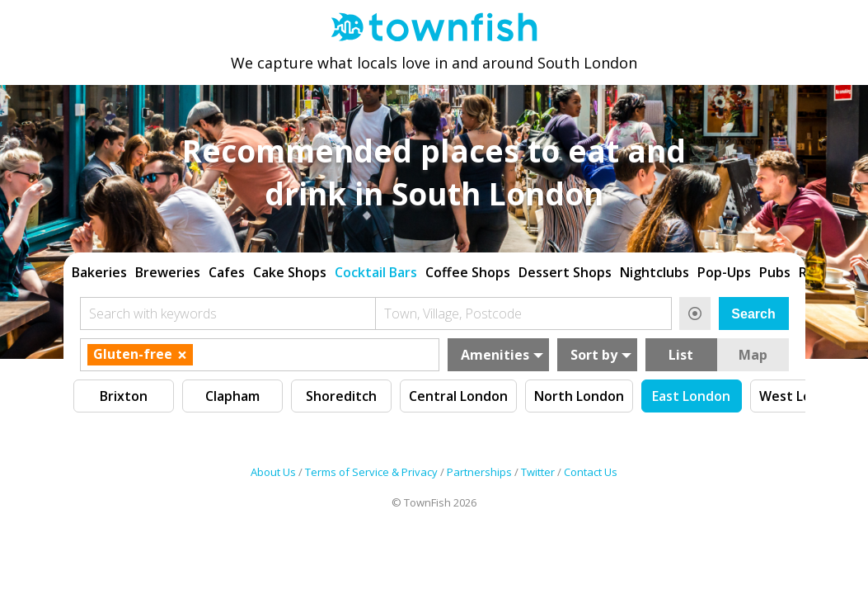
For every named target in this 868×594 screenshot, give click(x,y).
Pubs (775, 266)
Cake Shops (290, 266)
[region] (434, 265)
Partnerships (479, 474)
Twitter (538, 474)
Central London (458, 390)
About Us (273, 474)
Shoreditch (341, 390)
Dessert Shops (565, 266)
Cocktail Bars (376, 266)
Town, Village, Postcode (453, 308)
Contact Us (591, 474)
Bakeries (99, 266)
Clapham (232, 390)
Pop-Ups (724, 266)
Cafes (227, 266)
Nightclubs (655, 266)
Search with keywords (153, 308)
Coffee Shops (468, 266)
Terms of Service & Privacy (371, 474)
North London (579, 390)
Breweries (168, 266)
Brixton (124, 390)
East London (691, 390)
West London (802, 390)
